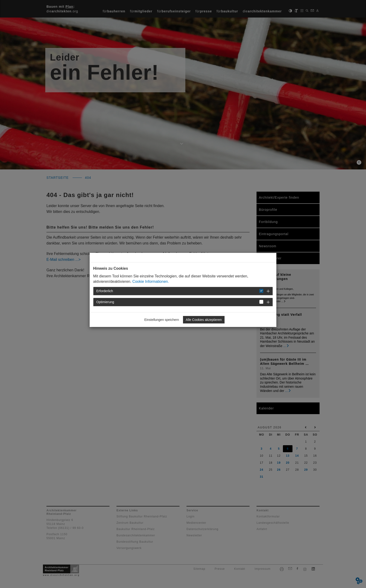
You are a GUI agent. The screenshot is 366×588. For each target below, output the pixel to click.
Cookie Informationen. (151, 281)
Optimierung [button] (105, 302)
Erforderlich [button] (105, 291)
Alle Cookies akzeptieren (204, 320)
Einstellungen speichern (162, 320)
